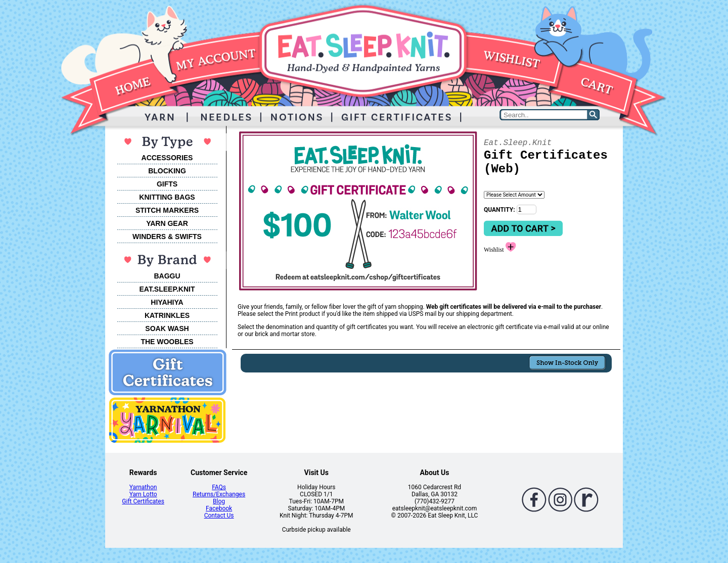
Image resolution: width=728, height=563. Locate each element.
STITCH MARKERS (167, 210)
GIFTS (167, 184)
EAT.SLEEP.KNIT (167, 289)
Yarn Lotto (143, 494)
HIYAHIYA (167, 302)
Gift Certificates (143, 501)
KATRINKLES (167, 315)
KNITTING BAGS (167, 197)
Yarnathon (143, 487)
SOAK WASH (167, 329)
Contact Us (219, 515)
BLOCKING (167, 171)
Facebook (219, 508)
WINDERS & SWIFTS (167, 237)
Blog (219, 501)
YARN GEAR (167, 223)
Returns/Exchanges (219, 494)
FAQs (219, 487)
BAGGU (167, 276)
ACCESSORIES (167, 158)
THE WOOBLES (167, 342)
